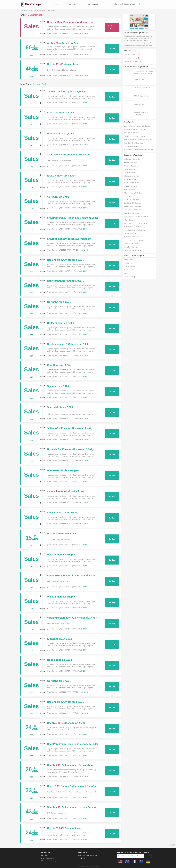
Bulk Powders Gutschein (132, 227)
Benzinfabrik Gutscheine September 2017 (138, 150)
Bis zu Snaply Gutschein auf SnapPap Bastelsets (72, 786)
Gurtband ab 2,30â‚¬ (59, 302)
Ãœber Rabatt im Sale (63, 43)
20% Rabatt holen (140, 80)
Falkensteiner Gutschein (132, 210)
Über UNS (44, 856)
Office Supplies (129, 260)
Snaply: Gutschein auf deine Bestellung (66, 723)
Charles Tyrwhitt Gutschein (133, 250)
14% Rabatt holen (140, 104)
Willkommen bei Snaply (61, 555)
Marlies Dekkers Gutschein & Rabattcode (138, 140)
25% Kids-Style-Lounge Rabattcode (141, 113)
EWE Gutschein (129, 190)
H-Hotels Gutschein (130, 163)
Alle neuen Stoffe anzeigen (63, 470)
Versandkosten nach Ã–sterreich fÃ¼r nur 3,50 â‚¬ (72, 576)
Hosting (126, 273)
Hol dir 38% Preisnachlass (142, 88)
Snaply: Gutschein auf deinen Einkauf (72, 807)
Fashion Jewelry (129, 267)
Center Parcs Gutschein (132, 183)
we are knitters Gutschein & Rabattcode (138, 126)
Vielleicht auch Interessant (63, 513)
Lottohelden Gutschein (131, 244)
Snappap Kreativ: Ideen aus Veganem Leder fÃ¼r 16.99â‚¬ (69, 239)
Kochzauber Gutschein (132, 159)
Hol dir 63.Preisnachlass (64, 828)
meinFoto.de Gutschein (132, 196)
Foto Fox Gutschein (130, 179)
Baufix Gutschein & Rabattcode (135, 129)
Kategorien (72, 4)
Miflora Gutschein (130, 220)
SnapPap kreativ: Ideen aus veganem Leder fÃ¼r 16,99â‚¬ (73, 218)
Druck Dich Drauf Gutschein (133, 143)
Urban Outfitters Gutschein (133, 193)
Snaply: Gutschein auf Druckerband (71, 765)
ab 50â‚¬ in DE (66, 491)
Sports (126, 270)
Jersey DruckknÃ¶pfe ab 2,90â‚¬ (66, 92)
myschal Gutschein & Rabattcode (135, 136)
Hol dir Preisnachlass (63, 64)
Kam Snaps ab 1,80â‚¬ (60, 365)
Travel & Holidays (130, 277)
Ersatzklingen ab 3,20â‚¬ (61, 176)
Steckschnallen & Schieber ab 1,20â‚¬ (69, 344)
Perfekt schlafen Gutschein (133, 237)
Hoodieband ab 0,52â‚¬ (61, 134)
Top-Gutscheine (91, 4)
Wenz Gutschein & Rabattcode (134, 230)
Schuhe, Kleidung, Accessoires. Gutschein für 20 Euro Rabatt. (144, 72)
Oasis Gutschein (129, 169)
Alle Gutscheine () (132, 55)
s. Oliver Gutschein (130, 233)
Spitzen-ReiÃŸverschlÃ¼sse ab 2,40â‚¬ (70, 428)
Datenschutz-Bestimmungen (49, 861)
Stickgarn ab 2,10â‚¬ (59, 386)
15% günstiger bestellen (141, 96)
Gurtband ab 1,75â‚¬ (59, 197)
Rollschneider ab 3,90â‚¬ (62, 323)
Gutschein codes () (132, 58)
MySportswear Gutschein (132, 206)
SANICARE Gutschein (131, 200)
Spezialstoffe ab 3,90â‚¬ (61, 407)
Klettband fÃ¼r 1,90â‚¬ (61, 113)
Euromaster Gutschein (131, 146)
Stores (30, 11)
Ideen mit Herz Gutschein (133, 133)
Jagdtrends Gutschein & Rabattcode (136, 223)
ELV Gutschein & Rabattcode (134, 240)
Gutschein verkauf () (133, 61)
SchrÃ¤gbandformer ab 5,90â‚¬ (65, 281)
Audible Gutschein (130, 173)
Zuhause (23, 11)
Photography (128, 263)
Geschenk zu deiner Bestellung (69, 155)
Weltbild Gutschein (130, 186)
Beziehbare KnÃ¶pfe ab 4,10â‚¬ (65, 260)
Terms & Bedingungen (47, 858)
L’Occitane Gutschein (131, 176)
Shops (56, 4)
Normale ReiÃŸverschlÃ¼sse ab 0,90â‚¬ (71, 449)
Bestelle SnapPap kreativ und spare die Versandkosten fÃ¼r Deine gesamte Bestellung (70, 22)
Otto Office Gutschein (131, 213)
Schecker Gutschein (131, 166)
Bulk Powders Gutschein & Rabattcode (137, 217)
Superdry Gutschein (131, 247)
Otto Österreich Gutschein (133, 203)
